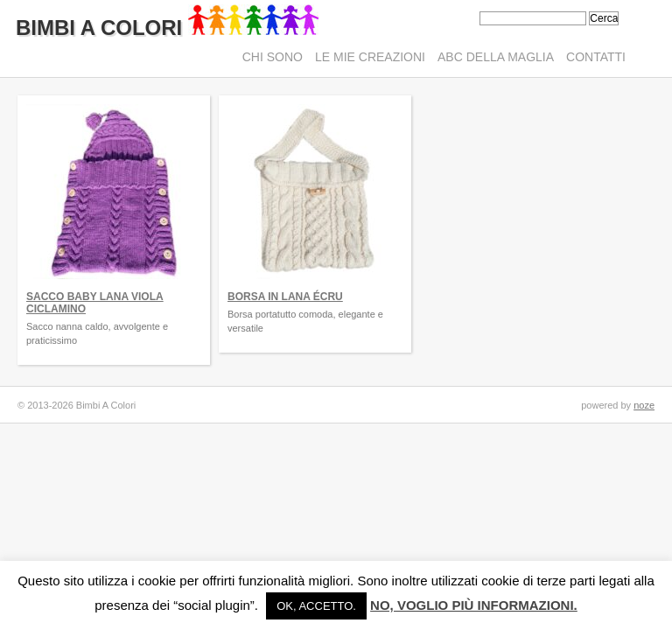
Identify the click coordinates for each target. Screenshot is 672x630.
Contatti (596, 57)
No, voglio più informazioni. (474, 605)
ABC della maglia (496, 57)
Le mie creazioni (370, 57)
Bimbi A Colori (167, 28)
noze (644, 405)
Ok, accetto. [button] (316, 606)
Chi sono (273, 57)
